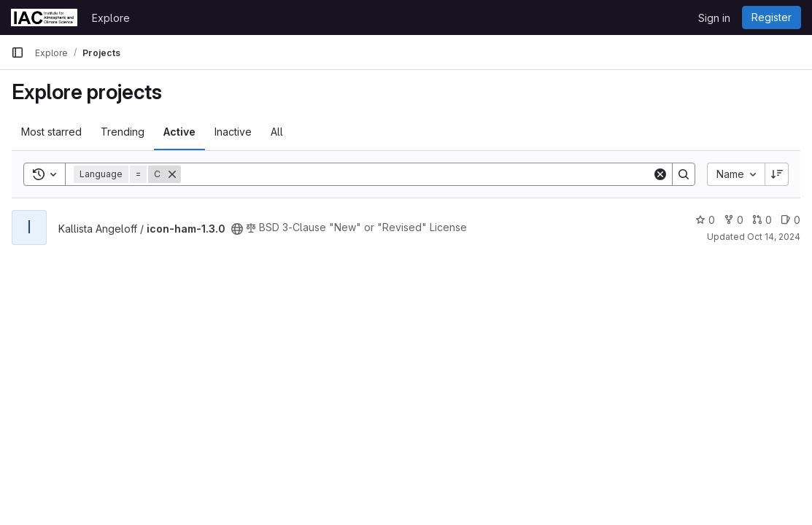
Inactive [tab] (233, 132)
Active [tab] (179, 132)
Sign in (714, 18)
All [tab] (277, 132)
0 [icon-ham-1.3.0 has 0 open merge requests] (762, 220)
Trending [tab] (123, 132)
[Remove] (172, 174)
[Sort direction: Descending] (777, 174)
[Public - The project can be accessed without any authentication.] (237, 229)
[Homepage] (44, 17)
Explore (111, 18)
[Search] (417, 174)
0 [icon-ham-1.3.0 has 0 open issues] (790, 220)
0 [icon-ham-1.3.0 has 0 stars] (705, 220)
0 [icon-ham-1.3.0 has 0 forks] (734, 220)
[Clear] (660, 174)
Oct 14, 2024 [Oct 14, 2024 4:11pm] (774, 237)
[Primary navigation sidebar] (18, 52)
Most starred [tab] (51, 132)
